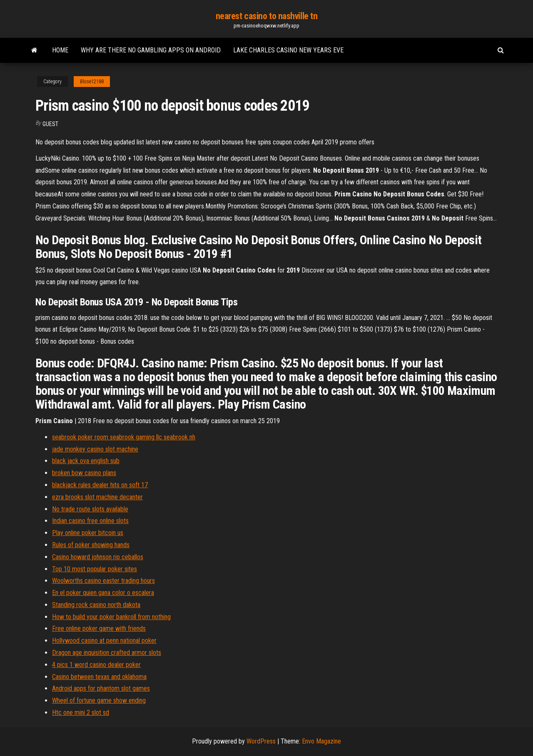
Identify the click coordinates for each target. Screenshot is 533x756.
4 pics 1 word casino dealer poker (96, 665)
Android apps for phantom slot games (101, 688)
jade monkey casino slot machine (95, 449)
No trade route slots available (90, 509)
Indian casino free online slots (90, 521)
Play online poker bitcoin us (88, 533)
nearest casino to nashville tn (267, 16)
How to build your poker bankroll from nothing (111, 617)
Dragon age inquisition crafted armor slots (107, 653)
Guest (50, 124)
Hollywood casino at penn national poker (104, 641)
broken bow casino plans (84, 473)
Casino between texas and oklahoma (99, 677)
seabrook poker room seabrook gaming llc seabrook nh (124, 437)
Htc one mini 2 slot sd (81, 713)
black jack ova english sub (86, 461)
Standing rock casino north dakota (96, 605)
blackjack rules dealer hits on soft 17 (100, 485)
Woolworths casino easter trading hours (103, 581)
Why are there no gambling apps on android (151, 50)
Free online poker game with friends (99, 628)
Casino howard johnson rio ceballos (98, 557)
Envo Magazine (321, 741)
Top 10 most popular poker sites (95, 569)
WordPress (261, 741)
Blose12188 (92, 82)
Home (60, 50)
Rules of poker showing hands (91, 545)
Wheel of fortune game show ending (99, 700)
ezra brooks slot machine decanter (97, 497)
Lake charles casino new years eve (288, 50)
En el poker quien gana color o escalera (103, 593)
